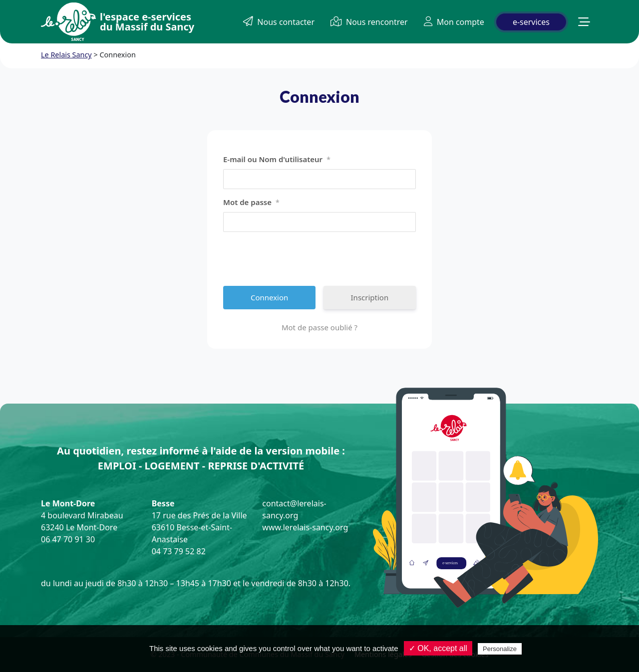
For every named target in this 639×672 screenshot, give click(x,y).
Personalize (500, 649)
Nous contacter (279, 22)
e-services (531, 22)
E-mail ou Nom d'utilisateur (277, 160)
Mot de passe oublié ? (319, 327)
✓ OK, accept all (438, 648)
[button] (584, 22)
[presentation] (299, 259)
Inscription (370, 297)
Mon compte (454, 22)
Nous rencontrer (369, 22)
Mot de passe (251, 203)
